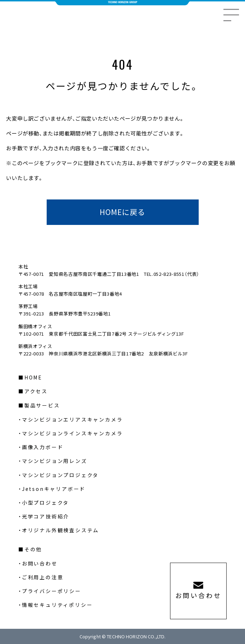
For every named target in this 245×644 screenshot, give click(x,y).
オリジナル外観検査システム (60, 530)
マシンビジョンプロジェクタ (60, 475)
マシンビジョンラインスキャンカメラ (72, 433)
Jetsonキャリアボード (54, 489)
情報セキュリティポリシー (57, 605)
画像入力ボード (43, 447)
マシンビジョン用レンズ (55, 461)
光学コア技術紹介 (46, 516)
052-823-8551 (169, 274)
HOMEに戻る (122, 212)
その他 (33, 549)
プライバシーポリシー (52, 591)
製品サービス (42, 405)
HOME (33, 377)
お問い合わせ (40, 563)
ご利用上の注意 (43, 577)
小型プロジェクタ (45, 503)
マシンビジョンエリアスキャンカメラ (72, 419)
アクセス (36, 391)
